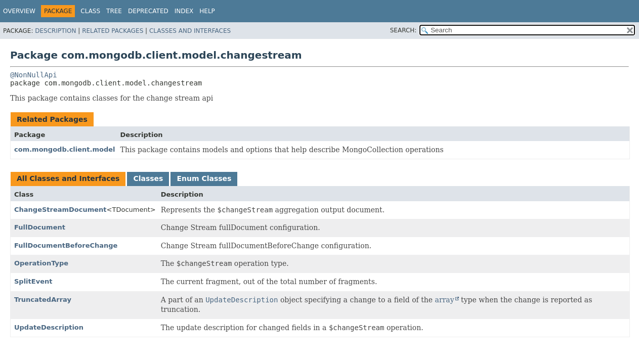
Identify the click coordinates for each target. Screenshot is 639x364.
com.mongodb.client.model (65, 149)
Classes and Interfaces (190, 31)
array (445, 300)
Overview (19, 11)
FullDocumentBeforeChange (66, 245)
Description (55, 31)
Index (184, 11)
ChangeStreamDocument (60, 210)
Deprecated (148, 11)
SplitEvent (33, 281)
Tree (114, 11)
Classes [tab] (148, 178)
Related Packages (113, 31)
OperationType (41, 263)
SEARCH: (403, 30)
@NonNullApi (34, 75)
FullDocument (40, 227)
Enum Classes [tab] (204, 178)
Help (207, 11)
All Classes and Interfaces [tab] (68, 178)
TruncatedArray (43, 300)
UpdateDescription (49, 327)
